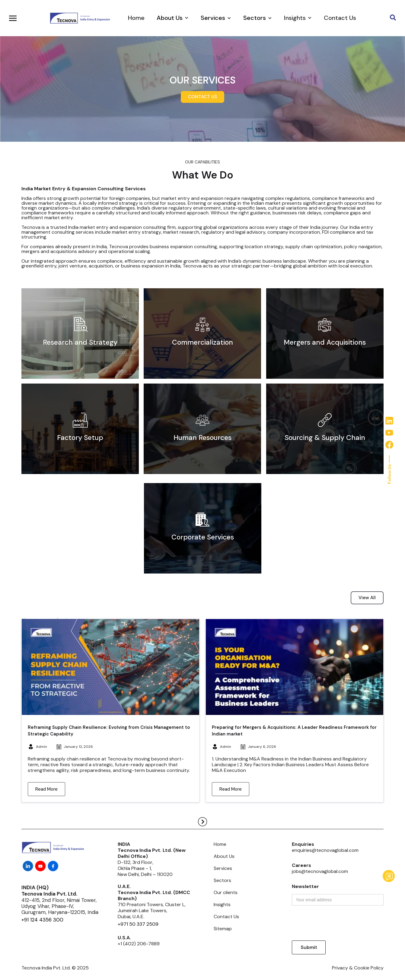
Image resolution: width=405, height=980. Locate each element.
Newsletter (305, 887)
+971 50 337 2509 (138, 924)
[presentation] (338, 923)
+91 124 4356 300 (42, 920)
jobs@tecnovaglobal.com (320, 871)
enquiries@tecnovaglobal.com (325, 850)
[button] (173, 18)
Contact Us (340, 18)
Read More (46, 789)
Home (136, 18)
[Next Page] (202, 822)
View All (367, 598)
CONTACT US (202, 97)
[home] (80, 18)
